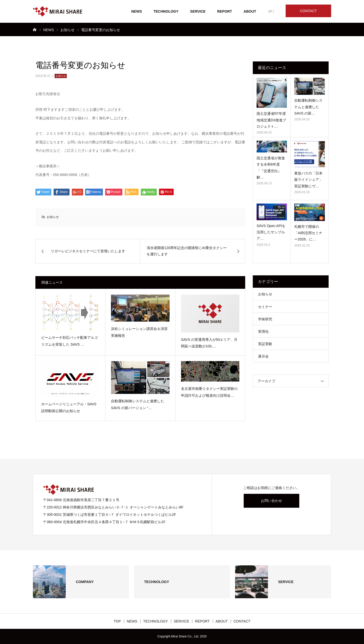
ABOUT (250, 11)
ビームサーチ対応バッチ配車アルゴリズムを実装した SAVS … (70, 341)
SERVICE (198, 11)
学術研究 (265, 319)
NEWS (136, 11)
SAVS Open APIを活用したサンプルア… (271, 232)
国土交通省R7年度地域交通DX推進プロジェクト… (271, 120)
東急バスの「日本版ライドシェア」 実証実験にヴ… (308, 180)
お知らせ (61, 76)
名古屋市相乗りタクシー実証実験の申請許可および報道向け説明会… (209, 392)
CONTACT (309, 11)
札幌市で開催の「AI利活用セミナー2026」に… (308, 233)
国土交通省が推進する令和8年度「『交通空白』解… (271, 168)
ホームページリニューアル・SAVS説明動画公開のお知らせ (69, 407)
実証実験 (265, 344)
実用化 (263, 331)
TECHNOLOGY (166, 11)
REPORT (224, 11)
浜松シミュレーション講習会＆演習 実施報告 (139, 332)
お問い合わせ (271, 501)
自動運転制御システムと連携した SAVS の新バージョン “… (138, 404)
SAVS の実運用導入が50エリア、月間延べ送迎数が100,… (209, 343)
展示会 (263, 356)
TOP (117, 621)
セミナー (265, 307)
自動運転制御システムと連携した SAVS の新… (308, 107)
